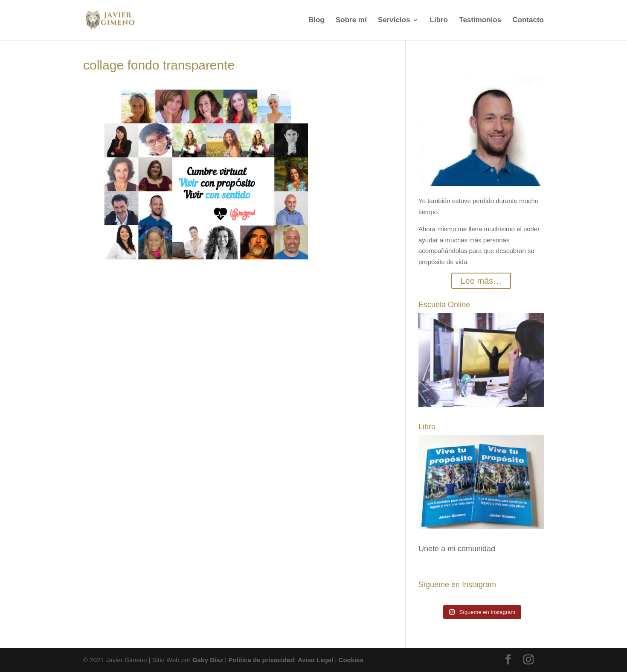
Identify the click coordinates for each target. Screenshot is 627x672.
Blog (316, 20)
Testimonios (480, 20)
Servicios (394, 20)
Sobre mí (351, 20)
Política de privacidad (261, 660)
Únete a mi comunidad (457, 549)
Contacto (528, 20)
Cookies (351, 660)
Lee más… (481, 281)
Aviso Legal (316, 660)
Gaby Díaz (208, 660)
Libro (439, 20)
